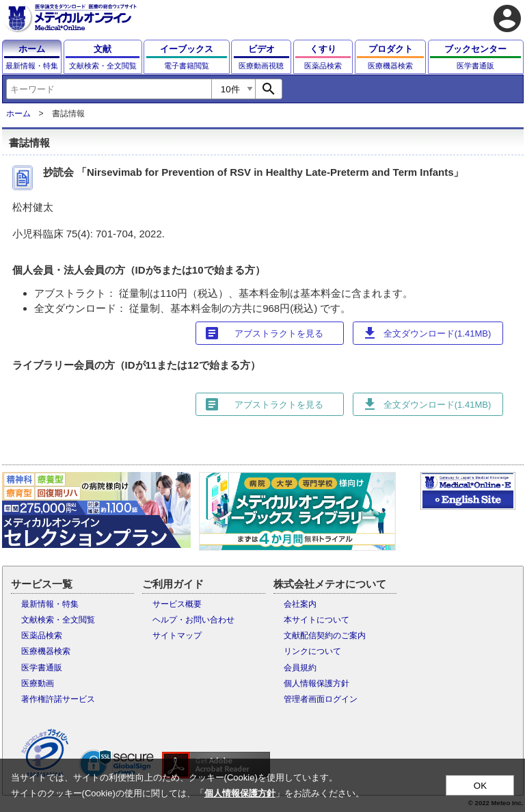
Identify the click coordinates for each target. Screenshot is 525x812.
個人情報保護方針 (317, 683)
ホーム (18, 114)
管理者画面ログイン (321, 699)
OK (480, 786)
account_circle (507, 18)
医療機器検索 (46, 651)
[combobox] (109, 89)
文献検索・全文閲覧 (58, 620)
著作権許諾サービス (58, 699)
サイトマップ (177, 636)
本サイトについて (317, 620)
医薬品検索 (42, 636)
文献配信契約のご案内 (325, 636)
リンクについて (312, 651)
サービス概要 (177, 604)
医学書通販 (42, 668)
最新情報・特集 (50, 604)
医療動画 (38, 683)
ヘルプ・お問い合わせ (193, 620)
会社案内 (300, 604)
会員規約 (300, 668)
